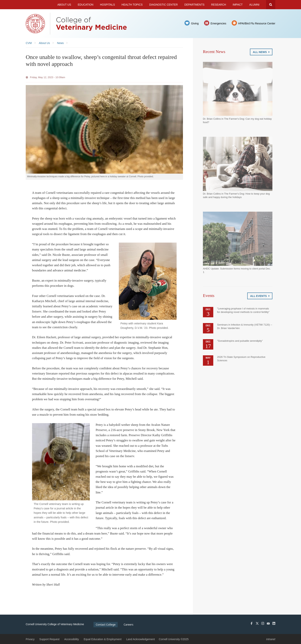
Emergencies (218, 23)
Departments (195, 5)
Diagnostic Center (163, 5)
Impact (238, 5)
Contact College (106, 625)
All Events (260, 296)
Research (219, 5)
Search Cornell (271, 5)
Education (86, 5)
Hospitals (107, 5)
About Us (64, 5)
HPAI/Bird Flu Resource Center (257, 23)
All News (261, 52)
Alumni (254, 5)
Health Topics (132, 5)
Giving (195, 23)
